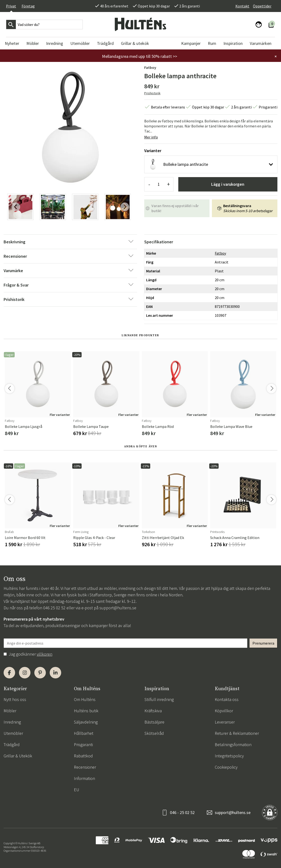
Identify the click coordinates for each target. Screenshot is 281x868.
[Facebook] (9, 673)
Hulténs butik (86, 711)
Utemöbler (13, 733)
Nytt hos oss (15, 699)
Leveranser (225, 722)
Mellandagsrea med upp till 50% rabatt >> (140, 56)
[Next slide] (125, 207)
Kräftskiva (153, 711)
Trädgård (12, 745)
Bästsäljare (154, 722)
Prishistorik (152, 93)
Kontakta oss (227, 699)
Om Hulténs (85, 699)
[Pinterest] (40, 673)
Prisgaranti (83, 745)
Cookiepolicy (226, 767)
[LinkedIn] (55, 673)
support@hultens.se (118, 608)
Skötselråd (154, 733)
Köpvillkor (224, 711)
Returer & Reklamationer (237, 733)
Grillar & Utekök (18, 756)
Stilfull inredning (159, 699)
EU (77, 790)
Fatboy (150, 67)
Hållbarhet (84, 733)
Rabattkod (83, 756)
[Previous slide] (16, 207)
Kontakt (242, 6)
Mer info (151, 137)
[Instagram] (25, 673)
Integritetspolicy (229, 756)
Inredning (12, 722)
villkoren (45, 654)
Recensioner (85, 767)
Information (84, 778)
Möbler (10, 711)
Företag (28, 6)
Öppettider (262, 6)
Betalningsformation (233, 745)
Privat (11, 6)
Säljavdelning (86, 722)
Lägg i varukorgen (228, 184)
